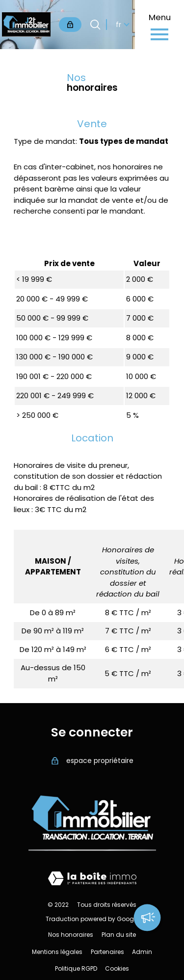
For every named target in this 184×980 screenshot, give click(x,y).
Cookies (117, 968)
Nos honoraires (71, 935)
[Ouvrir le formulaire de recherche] (95, 25)
